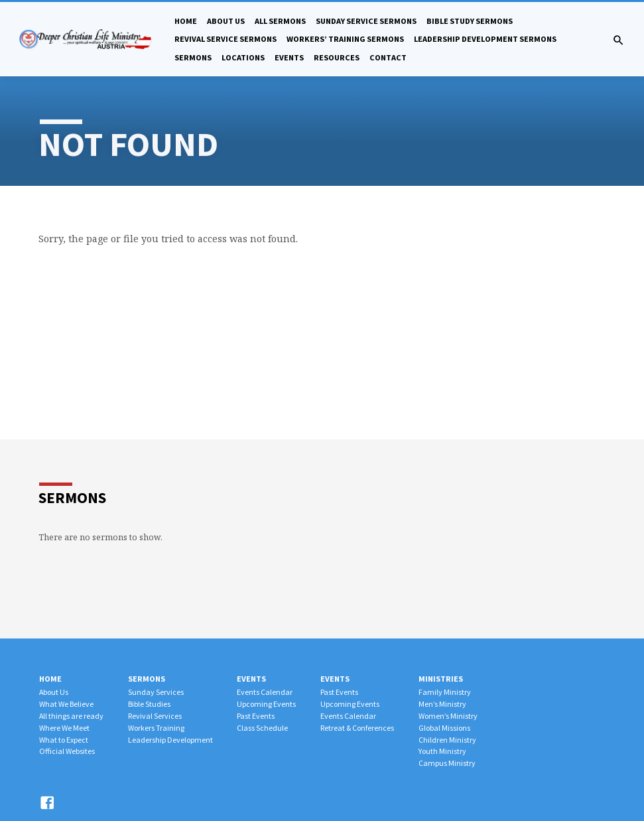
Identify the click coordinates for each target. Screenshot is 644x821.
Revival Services (155, 716)
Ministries (441, 679)
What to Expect (64, 740)
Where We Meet (64, 728)
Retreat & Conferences (357, 728)
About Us (226, 21)
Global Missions (444, 728)
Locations (243, 57)
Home (186, 21)
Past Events (256, 716)
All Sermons (280, 21)
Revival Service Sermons (225, 39)
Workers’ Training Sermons (345, 39)
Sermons (193, 57)
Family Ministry (445, 692)
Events (289, 57)
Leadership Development (170, 740)
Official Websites (67, 751)
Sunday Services (156, 692)
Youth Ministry (442, 751)
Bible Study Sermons (470, 21)
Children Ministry (447, 740)
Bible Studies (149, 704)
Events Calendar (265, 692)
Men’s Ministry (442, 704)
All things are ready (71, 716)
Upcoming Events (266, 704)
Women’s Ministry (448, 716)
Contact (388, 57)
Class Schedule (262, 728)
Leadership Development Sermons (485, 39)
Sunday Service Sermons (366, 21)
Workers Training (156, 728)
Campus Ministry (447, 763)
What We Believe (66, 704)
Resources (337, 57)
